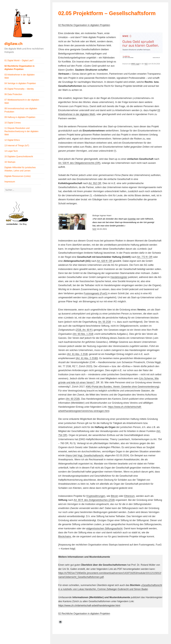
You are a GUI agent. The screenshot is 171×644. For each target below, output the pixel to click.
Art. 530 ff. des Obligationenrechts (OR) (79, 163)
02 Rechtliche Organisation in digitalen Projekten (19, 68)
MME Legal (135, 64)
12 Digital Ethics (12, 140)
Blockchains (65, 537)
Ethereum (129, 496)
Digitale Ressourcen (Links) (18, 176)
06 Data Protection (13, 94)
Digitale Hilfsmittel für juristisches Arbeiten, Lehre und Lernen (20, 169)
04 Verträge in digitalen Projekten (20, 83)
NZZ (146, 64)
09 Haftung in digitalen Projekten (20, 117)
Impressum (10, 182)
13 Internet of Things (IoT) (17, 146)
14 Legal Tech (11, 151)
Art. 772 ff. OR (145, 257)
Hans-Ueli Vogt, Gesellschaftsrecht (85, 455)
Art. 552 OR (95, 183)
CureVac (132, 219)
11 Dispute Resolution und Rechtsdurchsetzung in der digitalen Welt (21, 131)
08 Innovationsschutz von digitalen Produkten (21, 110)
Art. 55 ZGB (105, 322)
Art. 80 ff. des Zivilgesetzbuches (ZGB (94, 500)
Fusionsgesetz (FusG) (96, 293)
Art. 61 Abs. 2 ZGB (78, 354)
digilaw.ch (13, 44)
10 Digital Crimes (13, 123)
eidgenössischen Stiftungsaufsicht (104, 528)
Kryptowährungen (96, 496)
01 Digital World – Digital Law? (19, 60)
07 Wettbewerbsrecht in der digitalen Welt (22, 101)
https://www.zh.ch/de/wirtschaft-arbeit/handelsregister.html (89, 605)
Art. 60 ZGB (73, 399)
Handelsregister (119, 277)
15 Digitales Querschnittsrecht (19, 156)
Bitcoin (114, 496)
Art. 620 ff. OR (105, 261)
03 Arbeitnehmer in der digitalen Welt (20, 76)
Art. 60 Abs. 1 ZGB (83, 334)
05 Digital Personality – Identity (19, 89)
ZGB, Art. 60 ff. (84, 330)
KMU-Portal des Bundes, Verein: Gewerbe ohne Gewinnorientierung (122, 387)
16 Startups (10, 162)
